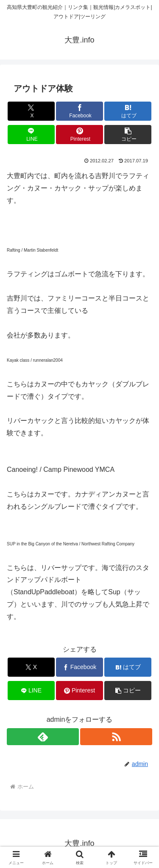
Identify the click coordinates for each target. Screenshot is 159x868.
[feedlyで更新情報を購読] (43, 737)
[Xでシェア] (31, 111)
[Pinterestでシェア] (79, 135)
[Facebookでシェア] (79, 111)
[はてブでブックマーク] (128, 111)
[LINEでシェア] (31, 135)
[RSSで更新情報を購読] (116, 737)
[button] (128, 135)
